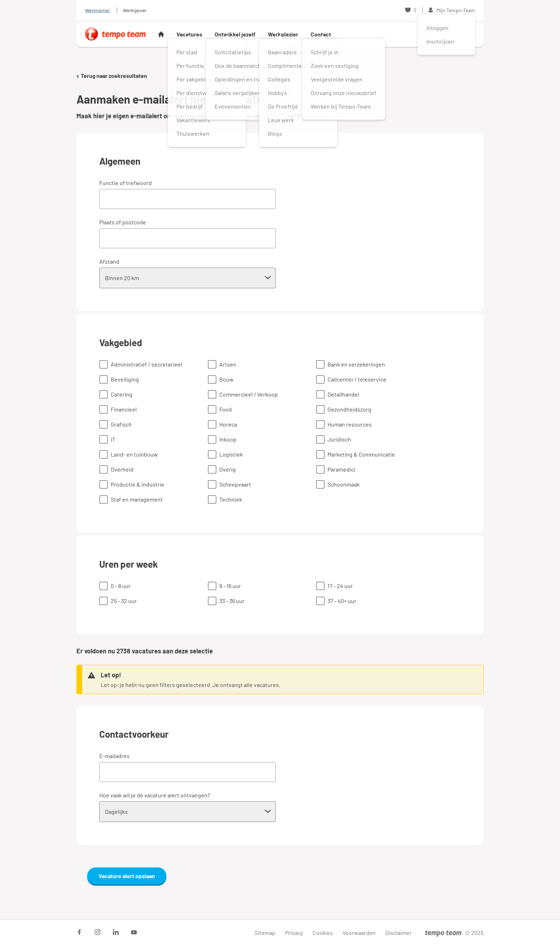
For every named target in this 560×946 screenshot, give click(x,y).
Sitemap (265, 933)
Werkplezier (283, 34)
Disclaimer (399, 933)
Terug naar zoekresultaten (112, 76)
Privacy (294, 933)
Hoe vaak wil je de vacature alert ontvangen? (155, 795)
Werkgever (135, 10)
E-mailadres (114, 756)
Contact (321, 34)
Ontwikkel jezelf (235, 34)
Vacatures (189, 34)
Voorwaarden (359, 933)
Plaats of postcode (123, 222)
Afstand (109, 261)
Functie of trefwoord (126, 183)
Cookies (323, 933)
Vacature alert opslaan (127, 876)
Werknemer (97, 10)
